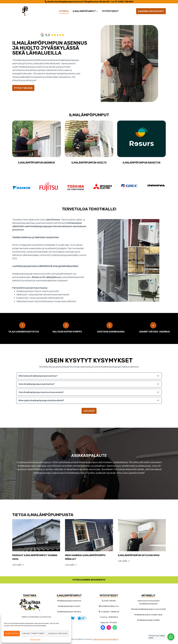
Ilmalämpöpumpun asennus (69, 600)
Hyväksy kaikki (12, 633)
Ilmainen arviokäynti (151, 11)
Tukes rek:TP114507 (109, 622)
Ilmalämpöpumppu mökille (148, 620)
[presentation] (36, 535)
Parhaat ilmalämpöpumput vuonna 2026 (148, 609)
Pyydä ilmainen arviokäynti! (89, 579)
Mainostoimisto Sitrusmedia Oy (106, 639)
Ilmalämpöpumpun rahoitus (69, 611)
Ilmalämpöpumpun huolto (69, 606)
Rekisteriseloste (35, 639)
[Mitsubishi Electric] (102, 186)
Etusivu (64, 11)
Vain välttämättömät (33, 633)
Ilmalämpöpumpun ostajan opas (140, 555)
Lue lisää (18, 564)
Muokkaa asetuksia (58, 633)
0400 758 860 (126, 2)
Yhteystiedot (110, 11)
